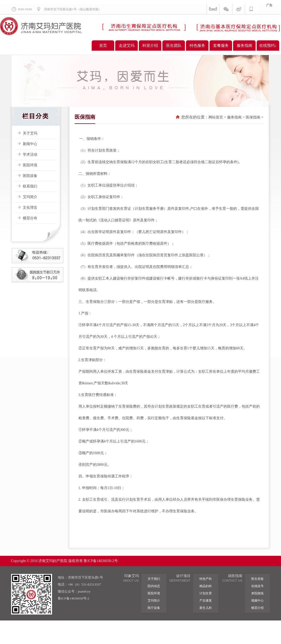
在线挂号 (257, 586)
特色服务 (197, 46)
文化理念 (30, 208)
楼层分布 (30, 218)
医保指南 (253, 117)
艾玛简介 (30, 197)
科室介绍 (150, 46)
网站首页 (216, 117)
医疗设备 (154, 608)
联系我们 (30, 186)
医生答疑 (257, 579)
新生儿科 (206, 608)
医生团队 (174, 46)
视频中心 (257, 601)
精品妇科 (206, 586)
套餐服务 (221, 46)
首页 (103, 46)
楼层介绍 (257, 608)
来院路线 (257, 593)
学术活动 (30, 155)
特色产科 (206, 579)
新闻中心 (30, 144)
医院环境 (30, 165)
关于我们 (154, 579)
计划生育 (206, 593)
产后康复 (206, 601)
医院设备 (30, 176)
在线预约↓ (268, 46)
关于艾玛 (30, 133)
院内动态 (154, 586)
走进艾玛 (127, 46)
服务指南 (244, 46)
